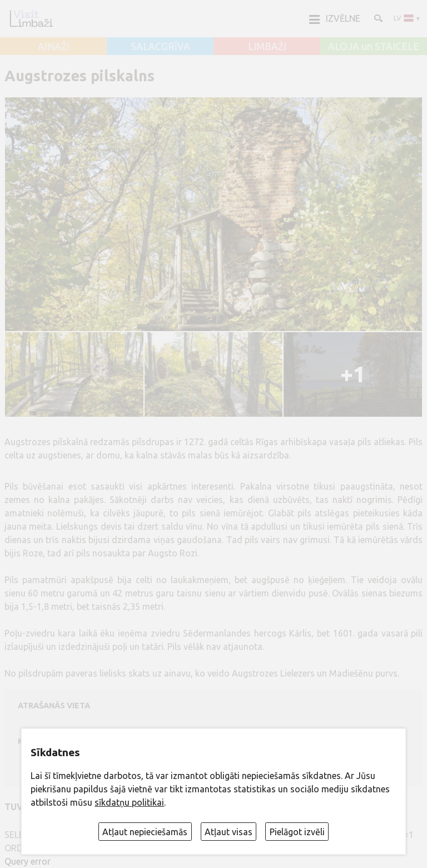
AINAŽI (54, 47)
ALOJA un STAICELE (374, 47)
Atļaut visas (229, 832)
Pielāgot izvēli (297, 832)
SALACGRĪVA (160, 47)
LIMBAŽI (267, 47)
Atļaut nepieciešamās (145, 832)
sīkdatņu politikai (129, 802)
